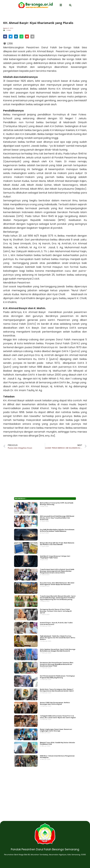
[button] (5, 37)
